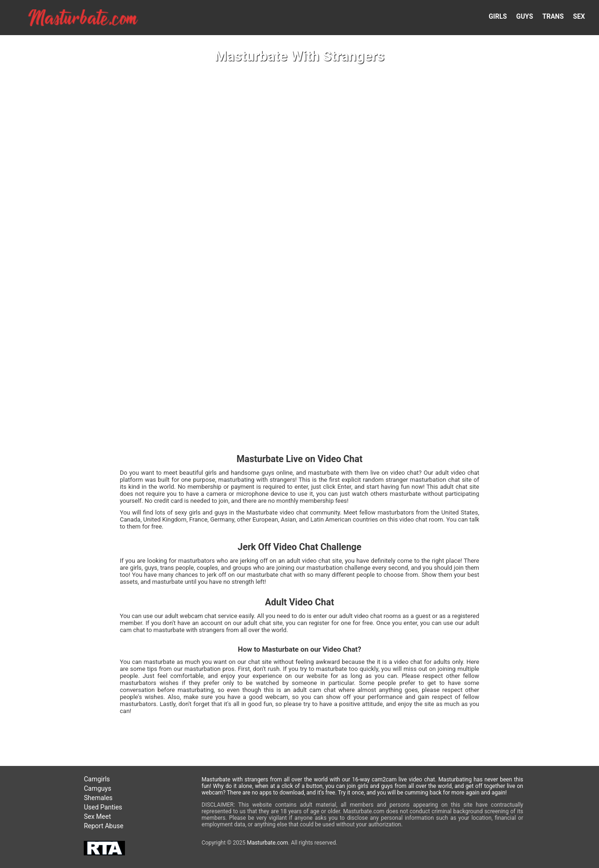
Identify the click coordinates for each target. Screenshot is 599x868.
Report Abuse (103, 826)
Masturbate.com (267, 843)
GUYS (525, 16)
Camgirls (97, 779)
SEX (579, 16)
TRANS (553, 16)
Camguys (97, 788)
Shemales (98, 798)
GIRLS (498, 16)
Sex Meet (97, 817)
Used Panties (103, 807)
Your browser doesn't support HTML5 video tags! (299, 434)
